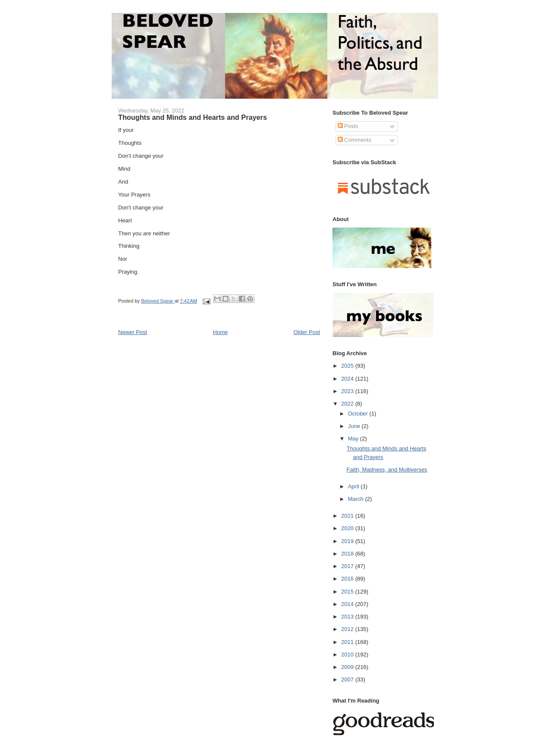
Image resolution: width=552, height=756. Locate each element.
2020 (348, 528)
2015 (348, 592)
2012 (348, 629)
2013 (348, 617)
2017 (348, 566)
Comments (354, 140)
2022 (348, 404)
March (357, 499)
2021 (348, 516)
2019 (348, 541)
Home (221, 332)
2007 (348, 679)
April (354, 486)
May (354, 439)
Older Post (307, 332)
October (359, 414)
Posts (348, 126)
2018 (348, 554)
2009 (348, 667)
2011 (348, 642)
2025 (348, 366)
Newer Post (133, 332)
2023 (348, 391)
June (355, 426)
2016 (348, 579)
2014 (348, 604)
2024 (348, 379)
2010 (348, 654)
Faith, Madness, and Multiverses (387, 470)
